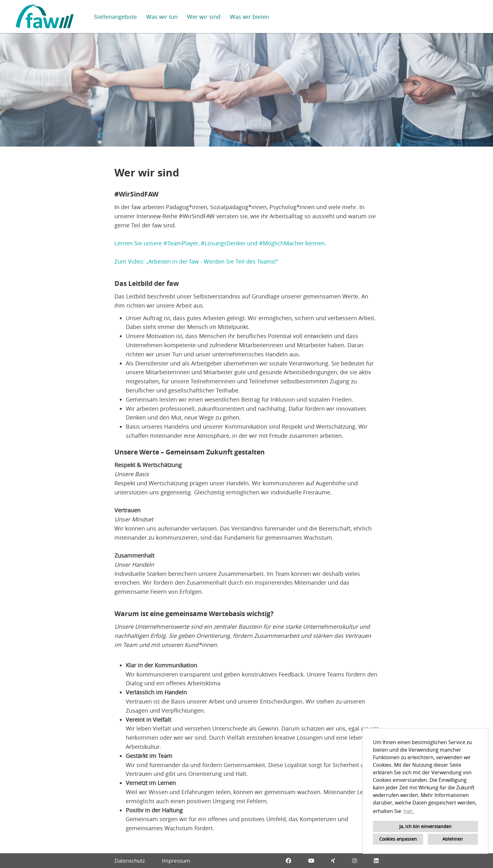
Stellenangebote (115, 17)
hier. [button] (409, 811)
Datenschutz (130, 861)
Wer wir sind (204, 17)
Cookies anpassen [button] (398, 839)
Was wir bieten (249, 17)
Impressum (176, 861)
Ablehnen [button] (453, 839)
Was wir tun (162, 17)
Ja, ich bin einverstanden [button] (425, 826)
